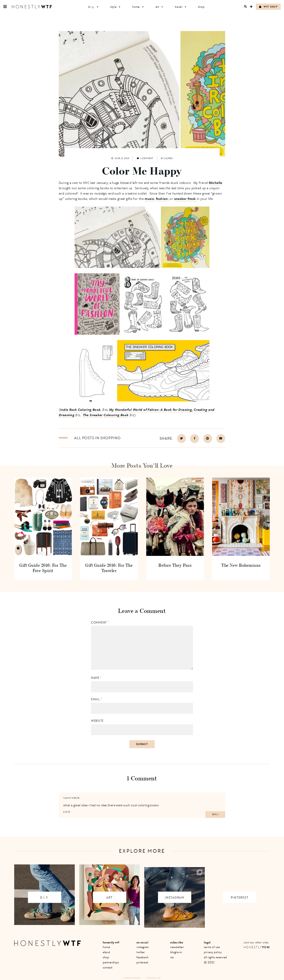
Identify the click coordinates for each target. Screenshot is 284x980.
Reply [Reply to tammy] (215, 815)
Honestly (257, 947)
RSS (172, 957)
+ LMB (158, 978)
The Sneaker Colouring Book (106, 415)
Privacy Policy (213, 952)
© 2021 (209, 962)
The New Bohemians (241, 565)
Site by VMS (151, 978)
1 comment (145, 158)
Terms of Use (212, 947)
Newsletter (177, 947)
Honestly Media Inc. (132, 978)
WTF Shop (268, 7)
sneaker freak (185, 199)
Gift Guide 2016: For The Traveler (109, 568)
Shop (201, 7)
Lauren (169, 158)
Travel (181, 7)
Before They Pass (175, 565)
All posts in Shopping (97, 438)
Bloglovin (176, 952)
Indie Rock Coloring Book (80, 409)
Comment (100, 623)
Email (97, 699)
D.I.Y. (94, 7)
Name (96, 678)
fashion (162, 199)
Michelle (216, 183)
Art (160, 7)
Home (138, 7)
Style (116, 7)
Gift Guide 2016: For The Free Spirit (43, 568)
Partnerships (111, 962)
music (149, 199)
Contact (108, 967)
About (106, 952)
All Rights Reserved (215, 957)
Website (97, 721)
